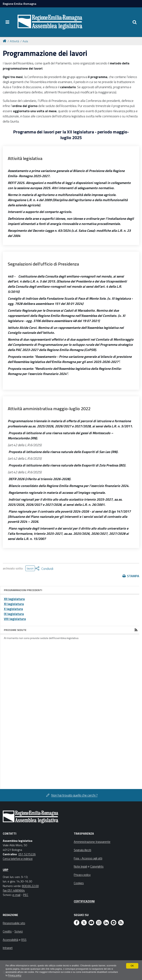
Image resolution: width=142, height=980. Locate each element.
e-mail (16, 895)
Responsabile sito (14, 923)
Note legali (80, 866)
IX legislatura (14, 614)
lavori (30, 568)
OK (132, 966)
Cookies (79, 883)
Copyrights (97, 866)
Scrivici (19, 931)
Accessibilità (10, 940)
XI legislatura (14, 604)
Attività (14, 41)
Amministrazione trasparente (92, 842)
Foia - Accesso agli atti (88, 858)
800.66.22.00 (30, 886)
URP (6, 870)
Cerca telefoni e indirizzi (18, 859)
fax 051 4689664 (14, 890)
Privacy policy (25, 976)
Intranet (8, 948)
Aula (25, 41)
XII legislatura (14, 599)
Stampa (133, 576)
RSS (24, 940)
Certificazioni (84, 901)
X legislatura (13, 609)
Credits (7, 931)
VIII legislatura (15, 619)
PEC (26, 895)
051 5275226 (27, 854)
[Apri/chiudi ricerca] (135, 22)
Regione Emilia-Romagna (20, 4)
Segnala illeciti (82, 850)
